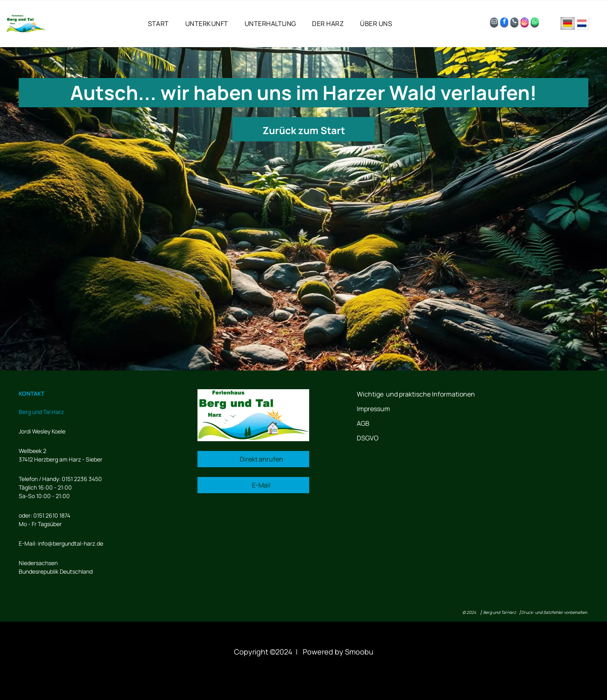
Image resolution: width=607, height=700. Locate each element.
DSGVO (368, 438)
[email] (494, 24)
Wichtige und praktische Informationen (416, 394)
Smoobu (359, 652)
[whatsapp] (535, 24)
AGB (363, 423)
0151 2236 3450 (82, 479)
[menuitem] (158, 24)
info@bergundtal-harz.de (70, 543)
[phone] (514, 24)
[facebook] (504, 24)
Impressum (373, 409)
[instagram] (525, 24)
